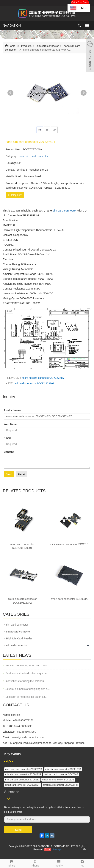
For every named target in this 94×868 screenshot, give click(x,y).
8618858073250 (27, 732)
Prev (10, 93)
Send (9, 474)
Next (84, 93)
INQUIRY (15, 195)
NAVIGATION (12, 26)
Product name (12, 410)
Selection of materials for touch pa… (26, 697)
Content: (9, 452)
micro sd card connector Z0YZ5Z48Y (43, 378)
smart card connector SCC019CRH (60, 785)
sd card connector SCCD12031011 (35, 383)
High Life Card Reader (19, 638)
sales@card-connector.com (28, 737)
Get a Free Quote (80, 2)
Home (12, 46)
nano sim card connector (33, 156)
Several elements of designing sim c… (28, 689)
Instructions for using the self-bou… (26, 681)
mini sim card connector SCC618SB (63, 769)
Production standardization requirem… (28, 673)
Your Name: (11, 424)
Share (12, 863)
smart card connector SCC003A (69, 599)
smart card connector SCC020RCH (23, 785)
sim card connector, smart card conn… (28, 665)
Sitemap (57, 849)
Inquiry (59, 863)
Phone (35, 863)
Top (82, 863)
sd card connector (17, 645)
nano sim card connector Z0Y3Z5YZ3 (24, 769)
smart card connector (18, 632)
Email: (8, 438)
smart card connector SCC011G (58, 780)
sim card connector (48, 46)
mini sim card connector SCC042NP (23, 774)
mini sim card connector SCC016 (69, 544)
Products (26, 46)
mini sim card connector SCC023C (22, 780)
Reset (21, 474)
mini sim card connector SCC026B (61, 774)
